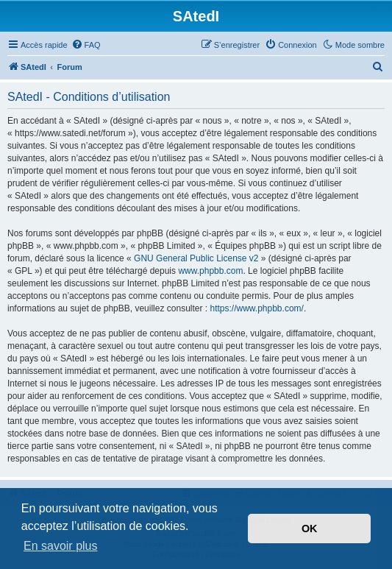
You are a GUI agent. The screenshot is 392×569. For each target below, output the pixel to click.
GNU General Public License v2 (196, 258)
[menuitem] (86, 45)
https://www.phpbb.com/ (256, 308)
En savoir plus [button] (61, 546)
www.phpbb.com (210, 271)
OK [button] (310, 529)
